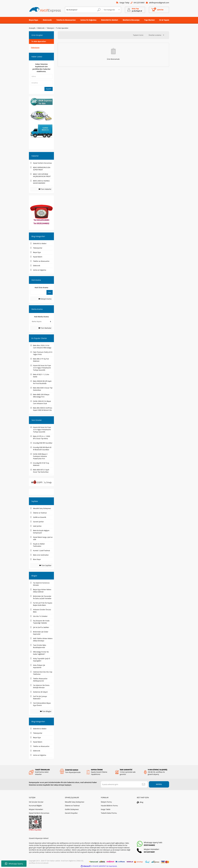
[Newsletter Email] (124, 784)
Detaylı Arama (45, 299)
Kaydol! (49, 89)
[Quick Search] (37, 292)
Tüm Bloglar (46, 711)
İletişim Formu (106, 802)
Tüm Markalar (45, 328)
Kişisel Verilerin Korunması (39, 813)
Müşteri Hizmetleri (36, 809)
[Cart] (159, 10)
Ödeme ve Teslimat (72, 806)
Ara (50, 292)
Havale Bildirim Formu (109, 806)
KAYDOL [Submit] (159, 784)
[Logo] (45, 10)
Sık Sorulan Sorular (36, 802)
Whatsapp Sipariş (14, 864)
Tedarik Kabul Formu (109, 813)
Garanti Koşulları (71, 813)
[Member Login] (135, 10)
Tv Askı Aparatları (62, 28)
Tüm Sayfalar (45, 565)
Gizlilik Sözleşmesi (72, 809)
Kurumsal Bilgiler (35, 806)
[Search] (84, 10)
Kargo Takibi (106, 809)
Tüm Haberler (45, 189)
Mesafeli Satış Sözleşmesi (75, 802)
